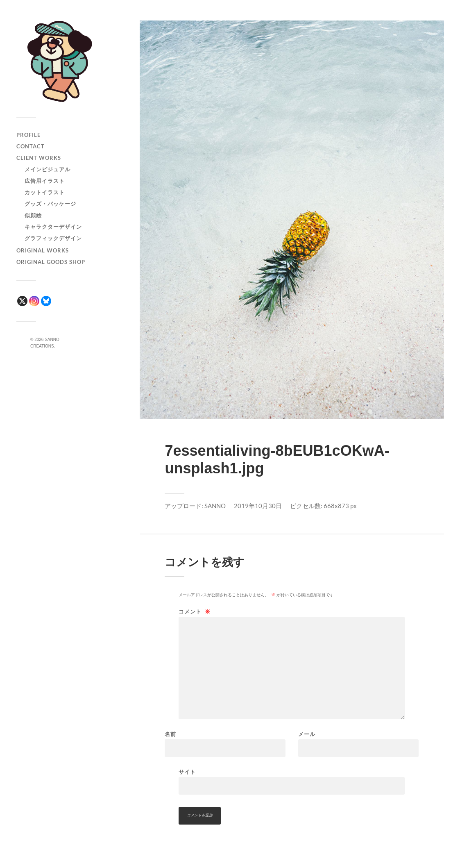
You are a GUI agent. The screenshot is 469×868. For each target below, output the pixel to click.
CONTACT (31, 146)
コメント (195, 612)
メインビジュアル (48, 169)
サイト (187, 772)
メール (307, 734)
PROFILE (28, 135)
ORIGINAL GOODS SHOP (51, 262)
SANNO (215, 506)
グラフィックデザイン (53, 238)
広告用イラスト (45, 181)
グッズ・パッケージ (50, 204)
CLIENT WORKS (39, 158)
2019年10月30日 (258, 506)
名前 (170, 734)
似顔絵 (33, 215)
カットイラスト (45, 192)
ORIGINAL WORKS (43, 250)
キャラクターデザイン (53, 227)
